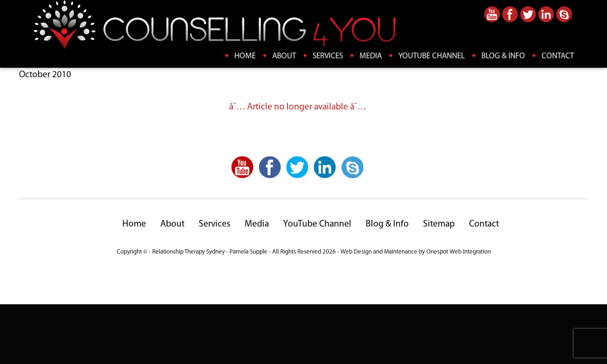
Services (328, 56)
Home (245, 56)
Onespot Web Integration (459, 312)
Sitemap (439, 284)
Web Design (356, 312)
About (285, 56)
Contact (558, 56)
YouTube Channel (432, 56)
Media (371, 56)
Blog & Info (504, 56)
